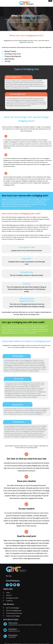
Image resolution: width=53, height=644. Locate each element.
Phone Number (13, 635)
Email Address (13, 629)
